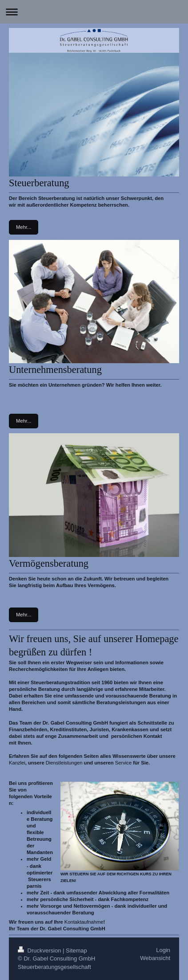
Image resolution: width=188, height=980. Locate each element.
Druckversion (40, 951)
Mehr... (24, 227)
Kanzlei (17, 763)
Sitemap (76, 951)
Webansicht (155, 958)
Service (123, 763)
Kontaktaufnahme (84, 922)
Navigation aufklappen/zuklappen (94, 12)
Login (163, 950)
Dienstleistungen (64, 763)
